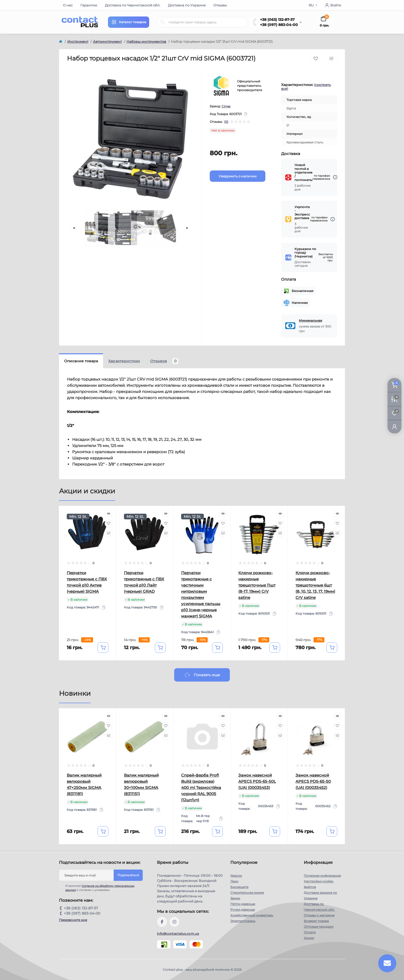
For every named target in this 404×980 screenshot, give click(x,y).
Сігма (226, 106)
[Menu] (129, 22)
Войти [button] (333, 5)
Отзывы (220, 5)
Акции (309, 938)
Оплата (310, 932)
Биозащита (239, 887)
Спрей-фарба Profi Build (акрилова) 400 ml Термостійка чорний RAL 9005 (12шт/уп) (201, 788)
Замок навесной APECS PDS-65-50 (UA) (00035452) (313, 781)
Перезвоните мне (73, 920)
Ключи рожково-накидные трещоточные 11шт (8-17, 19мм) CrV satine (257, 585)
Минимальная (310, 320)
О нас (68, 5)
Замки (235, 898)
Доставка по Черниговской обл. (133, 5)
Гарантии (89, 5)
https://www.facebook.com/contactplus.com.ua (162, 922)
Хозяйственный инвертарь (252, 915)
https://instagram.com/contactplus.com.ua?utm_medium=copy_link (174, 922)
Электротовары (243, 921)
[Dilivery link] (335, 177)
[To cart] (103, 648)
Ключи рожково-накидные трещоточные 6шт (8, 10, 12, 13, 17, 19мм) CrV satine (315, 585)
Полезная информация (322, 876)
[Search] (163, 22)
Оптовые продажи (319, 927)
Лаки (234, 881)
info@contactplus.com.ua (178, 934)
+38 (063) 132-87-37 (277, 20)
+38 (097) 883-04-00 (279, 25)
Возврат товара (316, 921)
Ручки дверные (243, 910)
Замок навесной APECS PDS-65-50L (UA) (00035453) (257, 781)
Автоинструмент (107, 41)
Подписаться (128, 875)
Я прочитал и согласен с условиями (100, 888)
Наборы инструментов (146, 41)
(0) (226, 122)
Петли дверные (243, 904)
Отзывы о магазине (319, 915)
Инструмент (78, 41)
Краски (236, 876)
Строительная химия (247, 893)
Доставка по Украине (187, 5)
